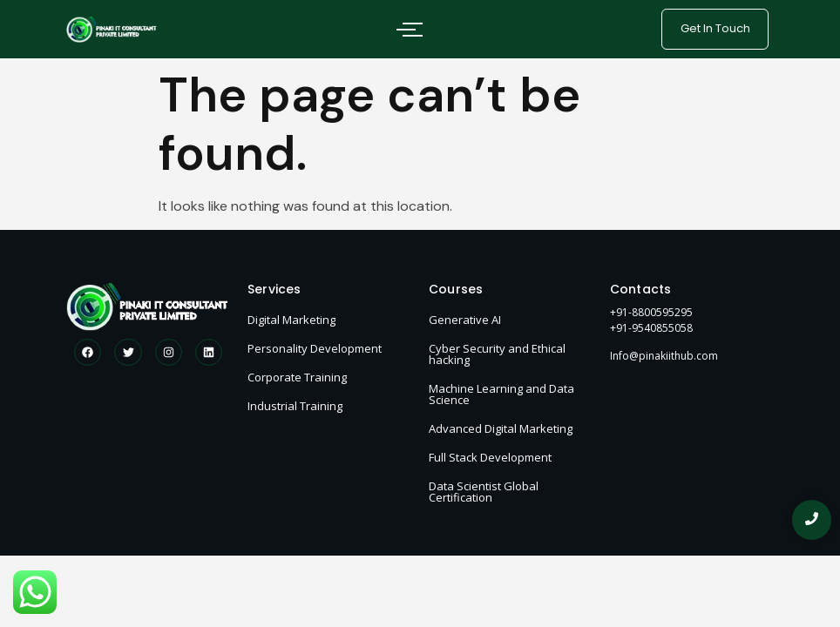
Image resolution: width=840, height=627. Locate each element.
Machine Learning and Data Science (501, 394)
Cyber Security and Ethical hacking (497, 354)
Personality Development (315, 348)
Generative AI (465, 320)
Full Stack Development (490, 457)
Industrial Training (295, 406)
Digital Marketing (291, 320)
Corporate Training (297, 377)
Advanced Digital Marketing (501, 428)
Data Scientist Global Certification (484, 492)
